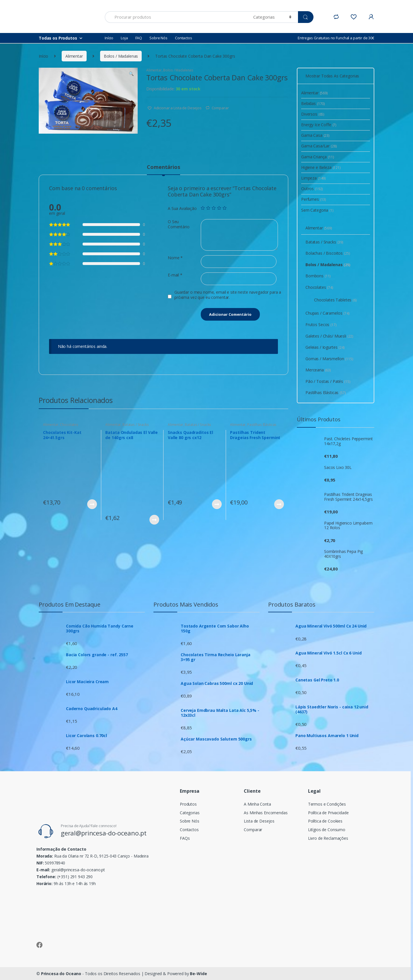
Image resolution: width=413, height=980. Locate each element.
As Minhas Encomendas (266, 813)
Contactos (184, 38)
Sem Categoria (317, 210)
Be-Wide (198, 974)
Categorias (190, 813)
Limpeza (313, 178)
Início (109, 38)
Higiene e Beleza (321, 167)
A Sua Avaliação (182, 209)
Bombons (318, 276)
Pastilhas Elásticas (262, 425)
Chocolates (69, 425)
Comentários (163, 167)
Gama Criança (318, 157)
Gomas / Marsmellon (329, 359)
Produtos (188, 804)
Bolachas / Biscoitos (328, 253)
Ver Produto (92, 504)
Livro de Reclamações (328, 838)
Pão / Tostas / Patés (328, 381)
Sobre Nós (158, 38)
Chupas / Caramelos (328, 313)
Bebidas (313, 103)
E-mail (175, 275)
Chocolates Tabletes (335, 300)
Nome (175, 258)
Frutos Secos (321, 325)
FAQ (139, 38)
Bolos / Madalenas (121, 56)
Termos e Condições (327, 804)
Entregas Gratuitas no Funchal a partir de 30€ (336, 38)
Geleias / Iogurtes (325, 347)
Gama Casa (315, 135)
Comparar (220, 108)
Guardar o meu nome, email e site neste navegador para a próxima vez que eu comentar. (228, 295)
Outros (312, 189)
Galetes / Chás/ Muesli (329, 336)
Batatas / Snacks (136, 425)
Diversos (313, 114)
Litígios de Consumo (327, 830)
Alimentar (74, 56)
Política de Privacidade (328, 813)
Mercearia (318, 370)
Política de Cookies (325, 821)
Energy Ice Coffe (319, 125)
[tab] (163, 169)
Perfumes (314, 199)
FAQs (185, 838)
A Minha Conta (257, 804)
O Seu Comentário (179, 224)
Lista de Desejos (259, 821)
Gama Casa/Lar (319, 146)
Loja (124, 38)
